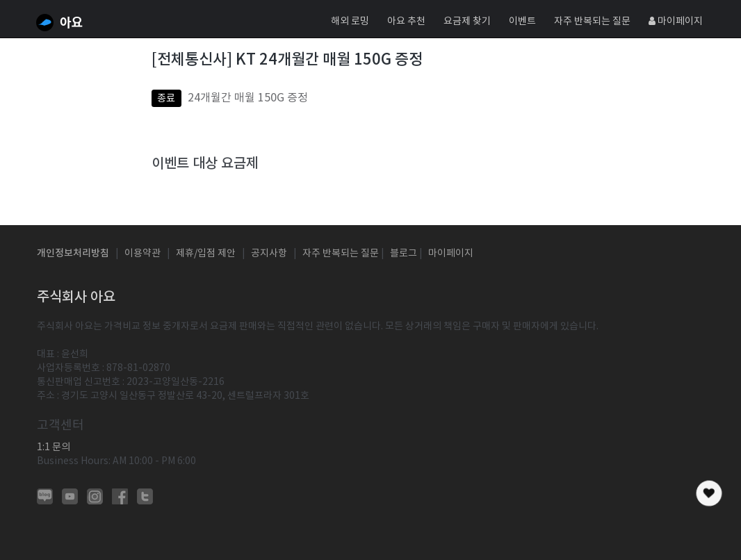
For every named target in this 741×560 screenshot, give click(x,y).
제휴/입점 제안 (206, 253)
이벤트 (522, 21)
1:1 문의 (54, 447)
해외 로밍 (350, 21)
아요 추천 (406, 21)
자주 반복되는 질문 (592, 21)
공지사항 (269, 253)
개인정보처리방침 (73, 253)
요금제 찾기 (467, 21)
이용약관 (142, 253)
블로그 (404, 253)
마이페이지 (676, 21)
